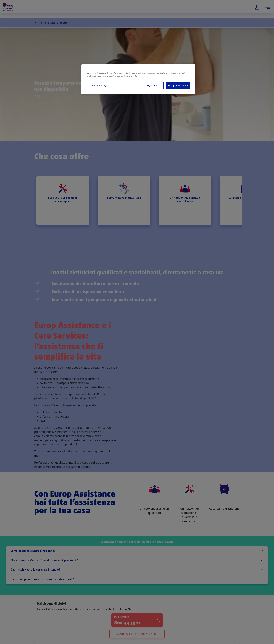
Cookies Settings (98, 85)
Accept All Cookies (178, 85)
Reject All (152, 85)
